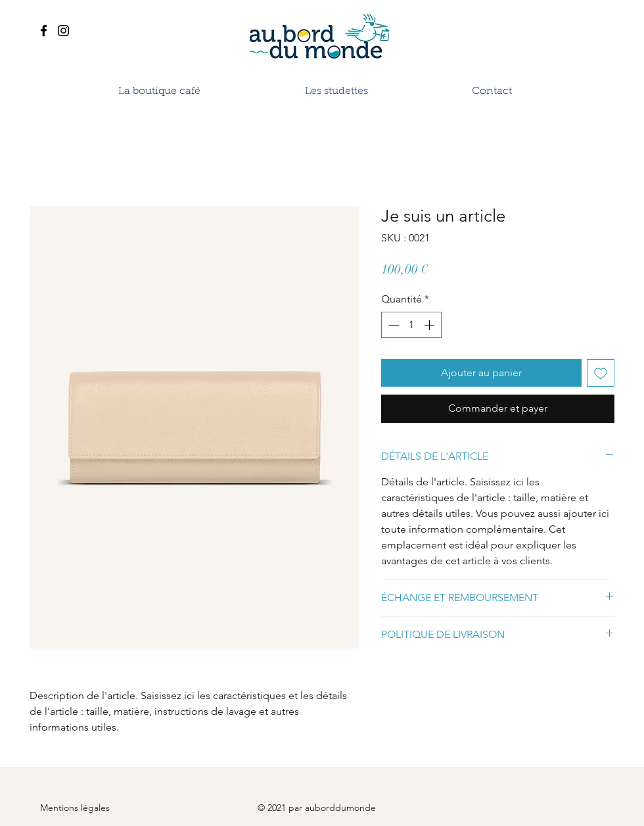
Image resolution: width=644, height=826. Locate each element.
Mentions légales (75, 808)
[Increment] (430, 325)
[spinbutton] (411, 325)
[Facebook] (44, 31)
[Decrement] (392, 325)
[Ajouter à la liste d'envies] (601, 373)
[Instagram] (63, 31)
